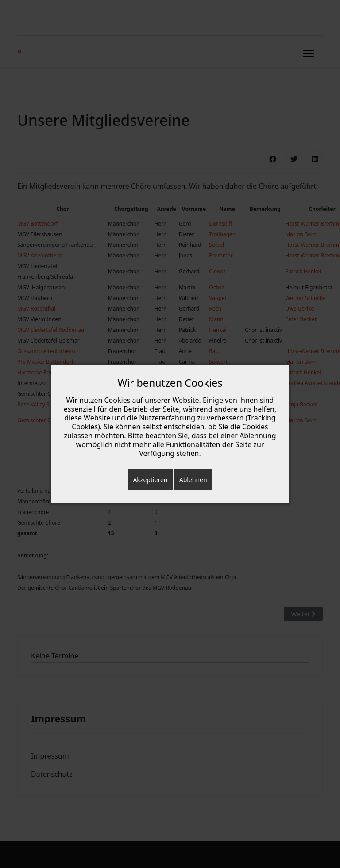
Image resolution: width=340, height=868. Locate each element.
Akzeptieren (150, 480)
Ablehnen (193, 480)
